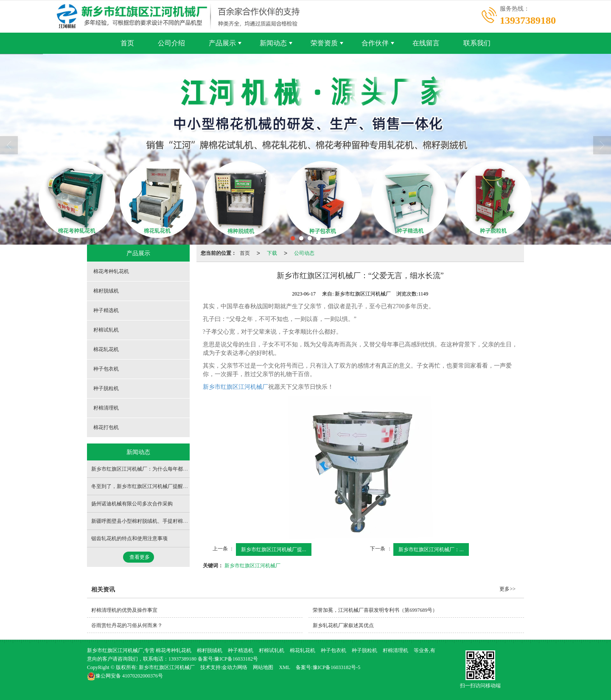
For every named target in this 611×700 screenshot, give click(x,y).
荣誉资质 (324, 43)
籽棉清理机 (106, 408)
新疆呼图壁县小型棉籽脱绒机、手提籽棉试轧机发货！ (152, 521)
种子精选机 (106, 310)
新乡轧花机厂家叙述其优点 (343, 625)
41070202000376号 (125, 676)
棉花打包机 (106, 427)
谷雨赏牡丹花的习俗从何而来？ (127, 625)
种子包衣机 (106, 369)
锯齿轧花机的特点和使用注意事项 (129, 538)
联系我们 (477, 43)
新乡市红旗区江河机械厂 (235, 387)
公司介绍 (171, 43)
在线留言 (426, 43)
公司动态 (304, 253)
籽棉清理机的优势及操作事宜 (124, 610)
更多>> (507, 589)
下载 (272, 253)
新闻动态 (273, 43)
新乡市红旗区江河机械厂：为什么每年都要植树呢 (147, 469)
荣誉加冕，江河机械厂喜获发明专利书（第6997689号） (375, 610)
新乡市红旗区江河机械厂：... (431, 549)
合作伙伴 (375, 43)
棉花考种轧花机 (111, 271)
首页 (127, 43)
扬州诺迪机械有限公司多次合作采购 (132, 504)
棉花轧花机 (106, 349)
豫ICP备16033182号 (236, 659)
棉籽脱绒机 (106, 291)
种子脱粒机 (106, 388)
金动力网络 (235, 667)
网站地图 (263, 667)
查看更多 (140, 557)
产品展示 (222, 43)
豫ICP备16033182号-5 (337, 667)
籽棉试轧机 (106, 330)
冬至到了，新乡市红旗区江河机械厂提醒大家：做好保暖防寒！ (163, 486)
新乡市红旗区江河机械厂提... (274, 549)
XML (284, 667)
